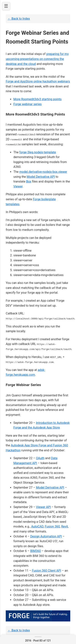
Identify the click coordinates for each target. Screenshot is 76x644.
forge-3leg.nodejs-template (38, 152)
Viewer (18, 186)
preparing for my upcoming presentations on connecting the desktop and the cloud (37, 59)
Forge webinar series (28, 104)
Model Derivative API (41, 177)
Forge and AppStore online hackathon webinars (38, 81)
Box (29, 181)
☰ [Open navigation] (6, 6)
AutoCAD (37, 526)
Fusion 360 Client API (47, 570)
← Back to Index (19, 19)
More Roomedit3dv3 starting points (38, 99)
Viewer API (43, 507)
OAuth (40, 458)
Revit (65, 526)
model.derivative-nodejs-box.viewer (43, 172)
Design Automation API (46, 536)
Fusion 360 (52, 526)
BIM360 (36, 551)
